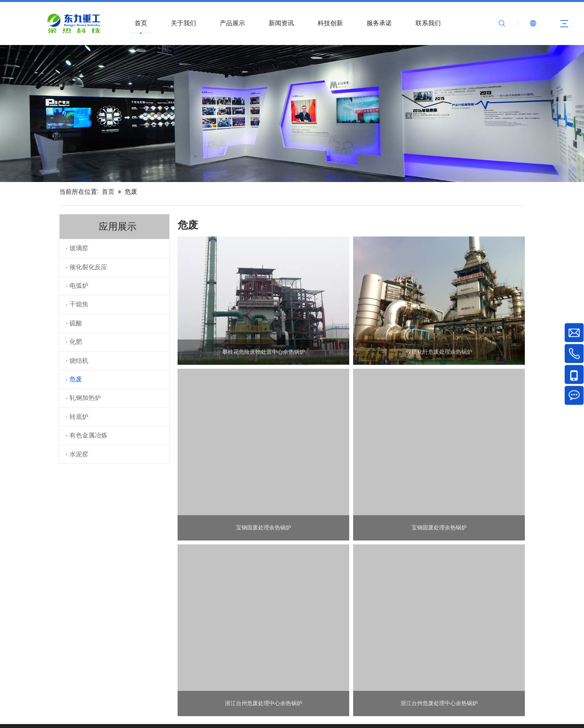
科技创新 (330, 23)
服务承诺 (379, 23)
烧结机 (79, 361)
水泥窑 (79, 454)
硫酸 (76, 323)
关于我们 (183, 23)
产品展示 (232, 23)
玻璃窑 (79, 248)
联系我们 (428, 23)
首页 (141, 23)
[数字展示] (292, 114)
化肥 (76, 342)
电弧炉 (79, 286)
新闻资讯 (281, 23)
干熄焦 (79, 304)
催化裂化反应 (88, 267)
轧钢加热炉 (85, 398)
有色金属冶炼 (88, 435)
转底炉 (79, 417)
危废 (76, 379)
